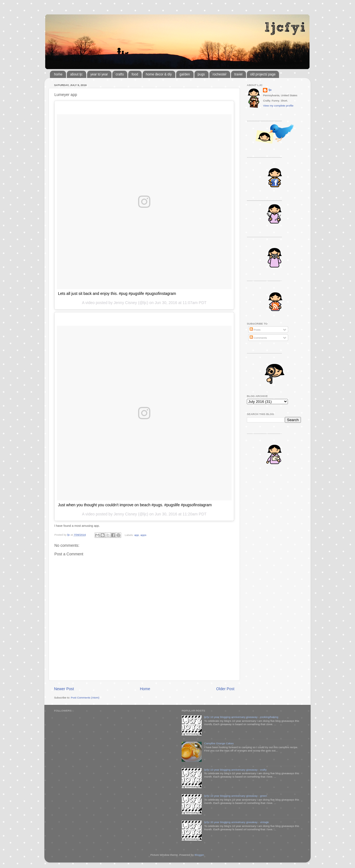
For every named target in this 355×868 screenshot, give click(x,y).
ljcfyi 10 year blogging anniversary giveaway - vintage (236, 822)
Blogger (199, 855)
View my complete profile (278, 106)
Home (145, 689)
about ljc (76, 74)
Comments (258, 338)
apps (143, 535)
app (136, 535)
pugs (201, 74)
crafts (120, 74)
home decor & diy (159, 74)
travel (238, 74)
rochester (220, 74)
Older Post (225, 689)
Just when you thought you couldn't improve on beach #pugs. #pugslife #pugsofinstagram (135, 505)
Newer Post (64, 689)
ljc (270, 90)
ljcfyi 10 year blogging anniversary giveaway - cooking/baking (241, 717)
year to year (99, 74)
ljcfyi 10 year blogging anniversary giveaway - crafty (235, 770)
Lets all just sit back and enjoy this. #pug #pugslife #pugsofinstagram (117, 293)
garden (185, 74)
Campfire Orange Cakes (219, 743)
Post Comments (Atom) (85, 698)
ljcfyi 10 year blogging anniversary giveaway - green (236, 796)
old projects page (263, 74)
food (135, 74)
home (58, 74)
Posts (255, 330)
